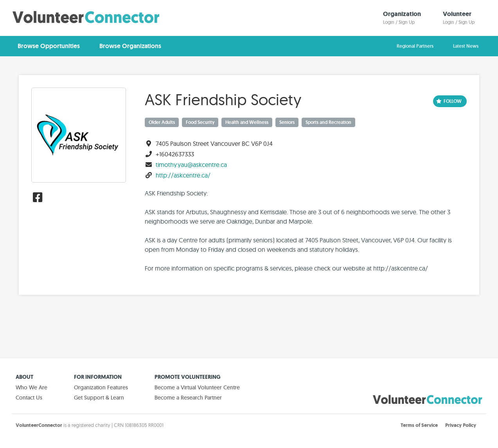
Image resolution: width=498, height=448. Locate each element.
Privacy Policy (461, 425)
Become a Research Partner (188, 398)
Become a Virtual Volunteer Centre (197, 387)
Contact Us (29, 398)
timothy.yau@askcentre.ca (191, 165)
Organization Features (101, 387)
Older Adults (162, 122)
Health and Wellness (247, 122)
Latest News (466, 46)
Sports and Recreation (328, 122)
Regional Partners (415, 46)
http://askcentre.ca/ (183, 175)
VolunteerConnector (39, 425)
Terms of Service (419, 425)
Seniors (287, 122)
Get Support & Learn (99, 398)
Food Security (200, 122)
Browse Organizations (130, 46)
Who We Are (31, 387)
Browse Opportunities (49, 46)
